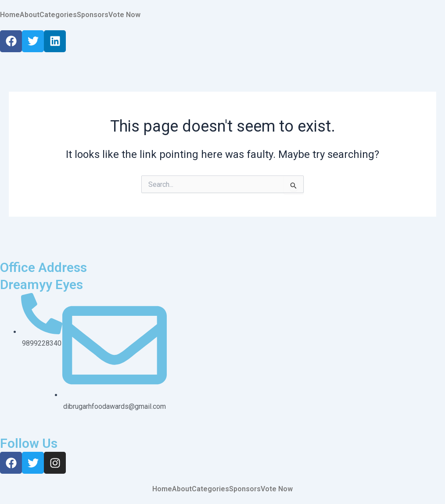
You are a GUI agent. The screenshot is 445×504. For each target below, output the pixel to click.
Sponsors (93, 15)
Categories (58, 15)
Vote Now (124, 15)
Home (10, 15)
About (30, 15)
